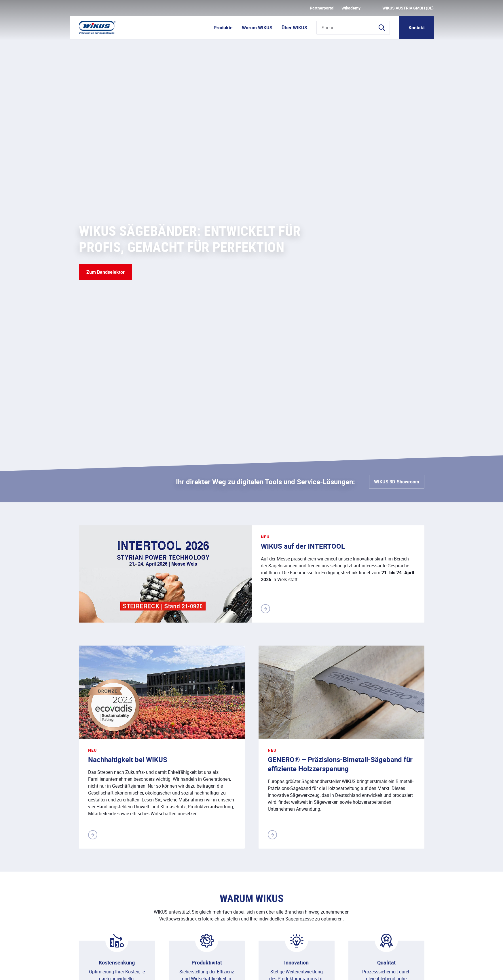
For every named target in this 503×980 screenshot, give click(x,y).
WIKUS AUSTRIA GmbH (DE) (408, 8)
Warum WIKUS (257, 28)
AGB (182, 969)
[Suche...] (353, 28)
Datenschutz (124, 969)
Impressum (90, 969)
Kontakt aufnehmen (398, 837)
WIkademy (351, 8)
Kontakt (417, 28)
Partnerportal (322, 8)
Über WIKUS (294, 28)
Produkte (223, 28)
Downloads (157, 969)
